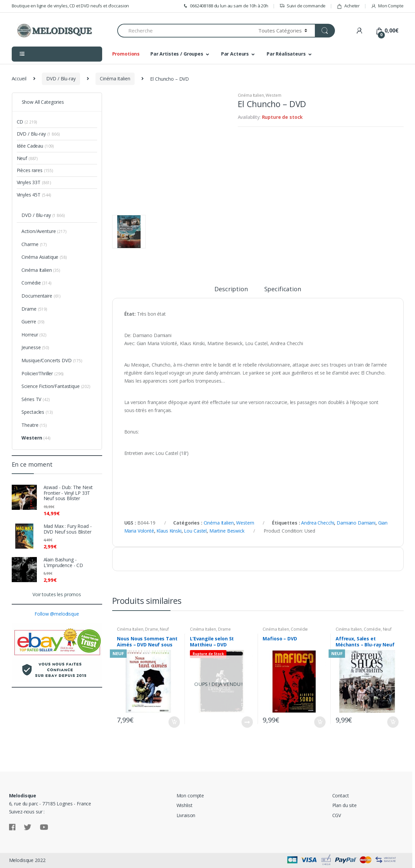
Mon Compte (387, 6)
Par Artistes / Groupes (177, 54)
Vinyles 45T (29, 195)
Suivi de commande (303, 6)
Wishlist (185, 805)
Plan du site (344, 805)
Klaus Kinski (169, 531)
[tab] (231, 292)
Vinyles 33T (29, 182)
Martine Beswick (227, 531)
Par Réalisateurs (286, 54)
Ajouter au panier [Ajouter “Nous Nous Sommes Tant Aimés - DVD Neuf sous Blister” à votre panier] (174, 722)
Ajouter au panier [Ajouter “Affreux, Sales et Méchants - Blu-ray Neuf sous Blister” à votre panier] (393, 722)
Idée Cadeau (30, 146)
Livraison (186, 815)
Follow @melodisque (57, 614)
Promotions (126, 54)
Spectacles (33, 412)
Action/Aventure (39, 231)
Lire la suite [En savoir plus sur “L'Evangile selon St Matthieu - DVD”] (247, 722)
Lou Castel (195, 531)
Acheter (348, 6)
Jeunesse (31, 347)
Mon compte (190, 796)
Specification (283, 289)
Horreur (30, 335)
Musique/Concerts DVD (46, 360)
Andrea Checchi (318, 523)
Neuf (164, 629)
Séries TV (31, 399)
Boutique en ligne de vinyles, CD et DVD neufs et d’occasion (71, 6)
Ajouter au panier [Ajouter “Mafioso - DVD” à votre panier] (320, 722)
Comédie (299, 629)
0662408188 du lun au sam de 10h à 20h (225, 6)
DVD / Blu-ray (61, 78)
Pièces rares (30, 170)
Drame (151, 629)
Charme (30, 244)
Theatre (30, 425)
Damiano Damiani (356, 523)
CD (20, 122)
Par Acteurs (235, 54)
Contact (341, 796)
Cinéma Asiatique (40, 257)
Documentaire (37, 296)
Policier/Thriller (37, 373)
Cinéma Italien (115, 78)
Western (273, 95)
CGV (337, 815)
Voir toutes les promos (57, 594)
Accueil (19, 78)
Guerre (29, 322)
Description (231, 289)
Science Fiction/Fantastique (50, 386)
